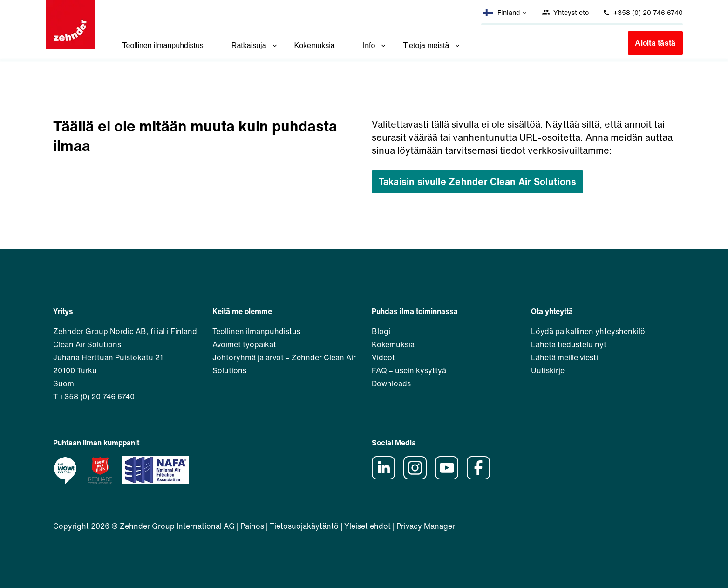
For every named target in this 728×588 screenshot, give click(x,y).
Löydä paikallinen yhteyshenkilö (588, 331)
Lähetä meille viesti (565, 357)
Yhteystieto (565, 12)
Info (375, 45)
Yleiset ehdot (367, 526)
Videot (383, 357)
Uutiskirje (548, 370)
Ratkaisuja (255, 45)
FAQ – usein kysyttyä (409, 370)
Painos (252, 526)
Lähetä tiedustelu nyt (569, 344)
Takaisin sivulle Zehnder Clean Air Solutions (478, 181)
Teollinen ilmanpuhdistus (163, 45)
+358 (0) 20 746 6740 (643, 12)
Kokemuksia (315, 45)
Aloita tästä (655, 43)
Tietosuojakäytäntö (304, 526)
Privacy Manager (426, 526)
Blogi (381, 331)
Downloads (391, 383)
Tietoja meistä (432, 45)
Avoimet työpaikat (244, 344)
